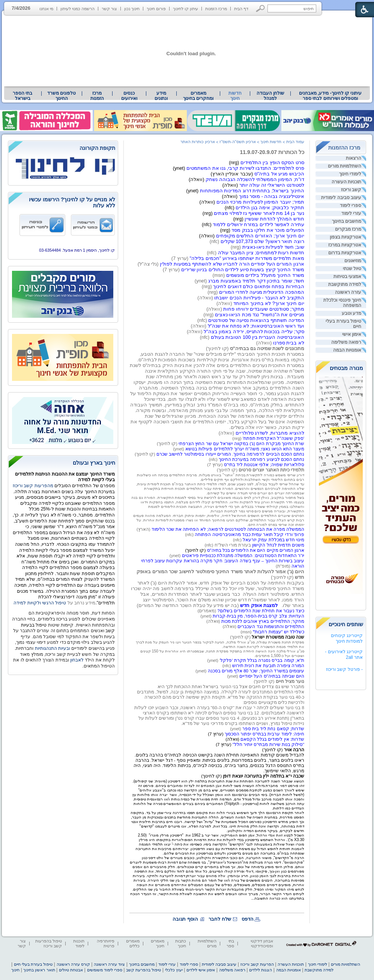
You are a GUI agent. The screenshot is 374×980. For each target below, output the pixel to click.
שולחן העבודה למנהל (270, 96)
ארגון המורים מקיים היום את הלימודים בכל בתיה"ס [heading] (256, 550)
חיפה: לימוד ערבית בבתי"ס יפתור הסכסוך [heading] (264, 734)
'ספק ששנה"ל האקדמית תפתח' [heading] (273, 438)
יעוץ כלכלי (174, 970)
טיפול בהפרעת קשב (143, 970)
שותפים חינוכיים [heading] (346, 624)
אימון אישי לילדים (201, 970)
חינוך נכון (132, 9)
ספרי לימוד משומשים (105, 970)
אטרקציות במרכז (345, 245)
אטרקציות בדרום (345, 253)
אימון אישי (352, 334)
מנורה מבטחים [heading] (346, 368)
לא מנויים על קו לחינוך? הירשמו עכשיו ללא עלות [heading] (72, 202)
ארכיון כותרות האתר (198, 142)
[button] (261, 8)
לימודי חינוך (350, 174)
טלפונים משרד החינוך (62, 96)
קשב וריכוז (351, 190)
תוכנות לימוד (79, 943)
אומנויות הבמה (347, 350)
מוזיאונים (353, 261)
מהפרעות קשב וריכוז (34, 486)
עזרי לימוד (351, 213)
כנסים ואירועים (129, 96)
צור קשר (109, 9)
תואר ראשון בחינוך (39, 970)
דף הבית (241, 9)
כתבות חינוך (181, 943)
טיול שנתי (352, 269)
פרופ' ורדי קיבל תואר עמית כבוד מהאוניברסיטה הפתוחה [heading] (249, 535)
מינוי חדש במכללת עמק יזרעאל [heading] (273, 540)
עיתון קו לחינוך (185, 9)
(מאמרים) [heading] (208, 611)
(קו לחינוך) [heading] (168, 444)
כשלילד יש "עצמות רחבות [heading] (279, 632)
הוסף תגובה (185, 919)
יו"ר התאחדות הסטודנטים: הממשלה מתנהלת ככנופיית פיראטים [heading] (243, 556)
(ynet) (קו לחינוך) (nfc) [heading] (219, 454)
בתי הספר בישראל (23, 96)
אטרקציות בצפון (345, 237)
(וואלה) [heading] (214, 621)
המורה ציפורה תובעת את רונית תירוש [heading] (268, 666)
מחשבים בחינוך (347, 221)
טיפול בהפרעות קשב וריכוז (49, 943)
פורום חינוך (156, 9)
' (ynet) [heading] (214, 660)
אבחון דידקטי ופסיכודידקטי (262, 943)
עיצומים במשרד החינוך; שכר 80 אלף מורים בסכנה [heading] (256, 671)
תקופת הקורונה (97, 148)
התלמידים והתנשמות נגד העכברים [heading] (271, 627)
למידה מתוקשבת (345, 284)
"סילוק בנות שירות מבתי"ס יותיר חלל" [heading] (268, 744)
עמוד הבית (295, 142)
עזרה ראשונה (348, 292)
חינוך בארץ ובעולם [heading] (94, 463)
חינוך (15, 970)
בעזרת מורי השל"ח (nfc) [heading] (228, 545)
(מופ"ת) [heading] (284, 566)
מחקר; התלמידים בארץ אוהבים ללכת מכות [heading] (263, 621)
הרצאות (354, 158)
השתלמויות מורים (345, 166)
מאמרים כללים (133, 943)
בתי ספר (230, 943)
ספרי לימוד (351, 205)
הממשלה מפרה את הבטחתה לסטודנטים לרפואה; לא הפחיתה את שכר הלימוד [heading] (228, 529)
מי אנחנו (46, 9)
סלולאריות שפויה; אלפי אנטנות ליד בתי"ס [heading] (264, 465)
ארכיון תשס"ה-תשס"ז (238, 142)
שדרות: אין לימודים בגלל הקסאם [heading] (272, 739)
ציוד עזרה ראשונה (109, 964)
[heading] (196, 550)
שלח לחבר (220, 919)
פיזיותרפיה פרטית (106, 943)
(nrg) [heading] (237, 438)
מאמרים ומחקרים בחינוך (198, 96)
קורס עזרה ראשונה (73, 964)
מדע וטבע (351, 313)
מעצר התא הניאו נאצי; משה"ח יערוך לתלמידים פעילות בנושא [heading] (245, 449)
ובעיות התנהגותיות (52, 648)
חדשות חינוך (235, 96)
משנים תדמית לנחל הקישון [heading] (278, 545)
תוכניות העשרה (346, 182)
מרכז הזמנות (216, 9)
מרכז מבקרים (348, 229)
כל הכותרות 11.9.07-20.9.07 (272, 152)
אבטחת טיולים (71, 970)
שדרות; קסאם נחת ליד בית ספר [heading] (273, 729)
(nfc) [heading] (190, 535)
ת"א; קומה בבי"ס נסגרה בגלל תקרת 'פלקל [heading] (262, 660)
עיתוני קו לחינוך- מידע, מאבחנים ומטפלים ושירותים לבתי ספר (330, 96)
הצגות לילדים (261, 970)
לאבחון (77, 660)
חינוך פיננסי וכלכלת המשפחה (342, 303)
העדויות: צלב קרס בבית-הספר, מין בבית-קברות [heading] (258, 616)
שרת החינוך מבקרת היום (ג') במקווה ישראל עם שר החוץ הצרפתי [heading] (241, 444)
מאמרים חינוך (158, 943)
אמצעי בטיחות (347, 276)
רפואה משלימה (346, 342)
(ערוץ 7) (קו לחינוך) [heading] (217, 495)
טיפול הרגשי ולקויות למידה (40, 603)
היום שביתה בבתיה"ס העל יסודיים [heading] (272, 676)
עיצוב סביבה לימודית (341, 198)
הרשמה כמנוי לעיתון (77, 9)
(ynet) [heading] (176, 556)
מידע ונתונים (161, 96)
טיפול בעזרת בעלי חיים (343, 324)
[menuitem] (330, 96)
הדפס (248, 919)
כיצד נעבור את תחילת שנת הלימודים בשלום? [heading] (261, 611)
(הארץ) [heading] (144, 529)
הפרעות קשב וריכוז (257, 964)
